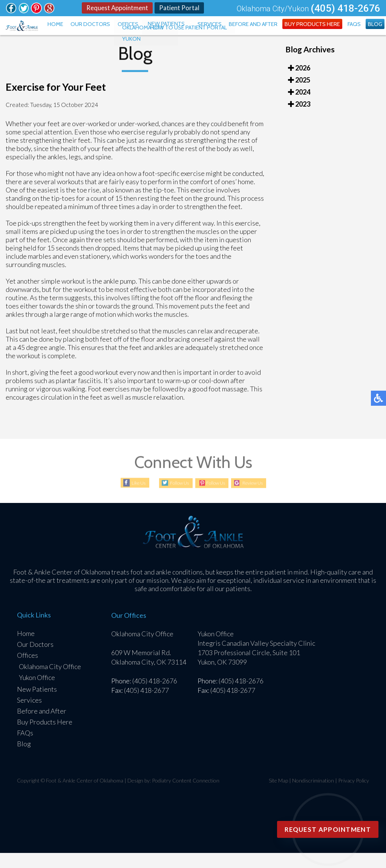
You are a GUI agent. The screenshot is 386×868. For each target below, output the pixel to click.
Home (95, 32)
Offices (158, 32)
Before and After (270, 32)
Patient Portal (180, 8)
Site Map (278, 795)
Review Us (261, 498)
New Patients (192, 32)
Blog (377, 32)
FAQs (359, 32)
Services (231, 32)
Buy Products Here (322, 32)
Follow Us (171, 498)
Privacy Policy (354, 795)
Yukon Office (37, 692)
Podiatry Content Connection (186, 795)
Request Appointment (116, 8)
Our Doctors (125, 32)
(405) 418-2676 (345, 9)
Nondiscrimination (313, 795)
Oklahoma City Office (50, 682)
